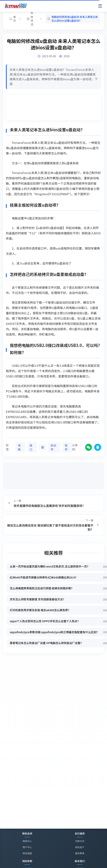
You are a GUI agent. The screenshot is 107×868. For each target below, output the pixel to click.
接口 (31, 447)
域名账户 (80, 847)
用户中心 (27, 847)
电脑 (19, 447)
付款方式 (80, 841)
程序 (66, 447)
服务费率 (80, 853)
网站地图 (27, 853)
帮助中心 (27, 841)
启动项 (53, 447)
